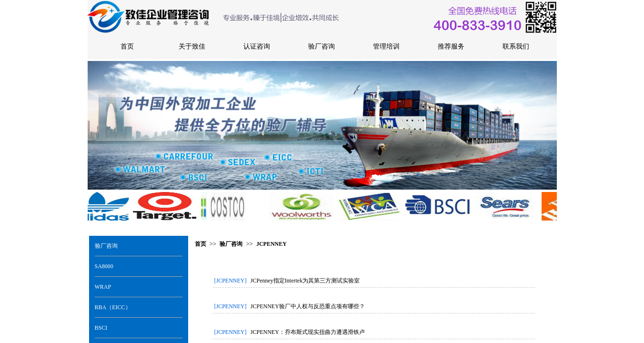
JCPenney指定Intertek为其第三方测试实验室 (305, 281)
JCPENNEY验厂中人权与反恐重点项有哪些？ (308, 306)
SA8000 (104, 266)
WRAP (103, 287)
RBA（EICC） (113, 307)
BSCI (101, 328)
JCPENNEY (272, 244)
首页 (201, 244)
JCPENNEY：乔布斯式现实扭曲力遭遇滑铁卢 (308, 332)
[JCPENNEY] (231, 281)
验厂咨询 (106, 246)
